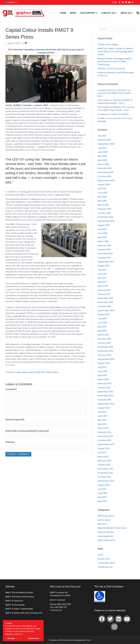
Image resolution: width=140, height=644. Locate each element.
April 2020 (102, 160)
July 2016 (102, 318)
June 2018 (102, 233)
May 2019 (102, 197)
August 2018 (104, 225)
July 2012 (102, 489)
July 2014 (102, 412)
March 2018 (103, 241)
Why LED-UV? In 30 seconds (111, 68)
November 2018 (105, 217)
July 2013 (102, 452)
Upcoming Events (106, 540)
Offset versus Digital (108, 44)
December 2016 (105, 298)
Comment (11, 389)
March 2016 (103, 335)
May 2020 (102, 156)
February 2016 (104, 339)
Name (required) (15, 420)
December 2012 (105, 469)
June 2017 (102, 274)
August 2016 (104, 314)
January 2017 (104, 294)
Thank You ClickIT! (120, 114)
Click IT (88, 640)
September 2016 (106, 310)
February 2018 (104, 245)
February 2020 (105, 168)
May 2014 (102, 420)
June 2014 (103, 416)
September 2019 (106, 180)
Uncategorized (105, 536)
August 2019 (104, 184)
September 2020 (106, 144)
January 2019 (104, 213)
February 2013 (104, 461)
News (73, 13)
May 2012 (102, 497)
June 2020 (103, 152)
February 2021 (104, 140)
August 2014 (104, 408)
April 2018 (102, 237)
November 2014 (105, 396)
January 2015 (104, 388)
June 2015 (103, 371)
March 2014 (103, 428)
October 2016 (104, 306)
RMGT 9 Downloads (15, 605)
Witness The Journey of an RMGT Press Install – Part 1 (115, 93)
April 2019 (102, 201)
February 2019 (104, 209)
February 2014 (104, 432)
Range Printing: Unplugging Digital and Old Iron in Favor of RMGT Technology (115, 61)
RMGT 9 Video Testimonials (19, 609)
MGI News (102, 524)
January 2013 (104, 465)
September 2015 (106, 359)
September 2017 (106, 262)
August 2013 (104, 448)
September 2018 (106, 221)
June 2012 (102, 493)
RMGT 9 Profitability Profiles (19, 592)
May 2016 (102, 327)
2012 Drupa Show (106, 516)
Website (10, 442)
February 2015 (104, 383)
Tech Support (88, 13)
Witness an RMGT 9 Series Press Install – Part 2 (115, 102)
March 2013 (103, 457)
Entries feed (104, 559)
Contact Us (108, 13)
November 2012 (105, 473)
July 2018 (102, 229)
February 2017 (104, 290)
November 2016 (105, 302)
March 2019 (103, 205)
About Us (126, 13)
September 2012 (106, 481)
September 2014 (106, 404)
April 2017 (102, 282)
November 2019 (105, 172)
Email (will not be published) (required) (27, 431)
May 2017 (102, 278)
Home (63, 13)
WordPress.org (105, 567)
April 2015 (102, 375)
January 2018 (104, 249)
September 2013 (106, 444)
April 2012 (102, 501)
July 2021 (102, 136)
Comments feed (106, 563)
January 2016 (104, 343)
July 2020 (102, 148)
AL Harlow (102, 114)
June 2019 (102, 193)
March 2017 (103, 286)
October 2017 (104, 258)
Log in (100, 555)
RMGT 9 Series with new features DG (24, 613)
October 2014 (104, 400)
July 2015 (102, 367)
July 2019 (102, 189)
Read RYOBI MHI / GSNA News (43, 372)
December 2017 (105, 253)
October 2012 (104, 477)
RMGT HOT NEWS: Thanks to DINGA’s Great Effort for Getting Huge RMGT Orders (116, 52)
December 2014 (105, 392)
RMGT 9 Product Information (20, 597)
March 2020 (103, 164)
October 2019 (104, 176)
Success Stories (106, 532)
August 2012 (104, 485)
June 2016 (102, 323)
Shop (115, 2)
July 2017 (102, 270)
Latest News (21, 372)
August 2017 (104, 266)
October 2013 (104, 440)
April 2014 (102, 424)
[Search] (136, 13)
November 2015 (105, 351)
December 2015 (105, 347)
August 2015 (104, 363)
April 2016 (102, 331)
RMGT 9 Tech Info (14, 601)
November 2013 (105, 436)
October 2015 (104, 355)
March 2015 (103, 379)
